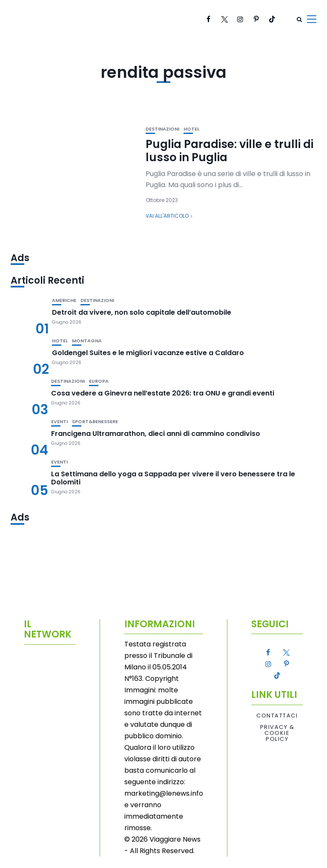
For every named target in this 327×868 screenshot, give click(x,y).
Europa (99, 381)
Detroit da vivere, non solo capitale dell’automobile (142, 312)
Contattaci (277, 716)
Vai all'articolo (167, 216)
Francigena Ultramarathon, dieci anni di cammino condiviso (156, 434)
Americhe (64, 300)
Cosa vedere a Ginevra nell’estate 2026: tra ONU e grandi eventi (163, 393)
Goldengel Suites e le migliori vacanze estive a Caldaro (148, 353)
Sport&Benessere (95, 422)
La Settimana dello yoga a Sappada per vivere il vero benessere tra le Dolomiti (173, 478)
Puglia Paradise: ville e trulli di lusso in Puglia (229, 151)
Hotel (191, 129)
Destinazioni (162, 129)
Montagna (87, 341)
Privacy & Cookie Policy (277, 733)
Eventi (59, 422)
